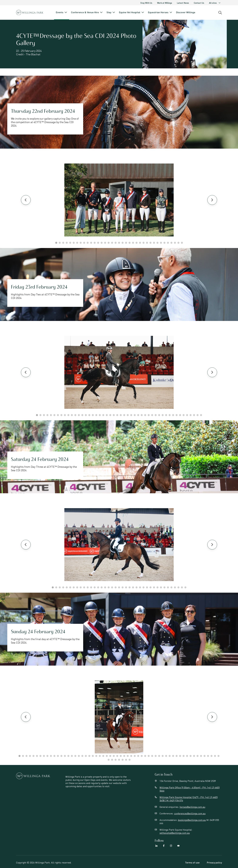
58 (218, 756)
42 (180, 415)
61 (116, 760)
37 (182, 243)
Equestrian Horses (160, 12)
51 (194, 756)
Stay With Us (146, 3)
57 (215, 756)
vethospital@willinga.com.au (175, 833)
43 (184, 415)
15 (105, 243)
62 (119, 760)
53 (201, 756)
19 (119, 243)
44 (187, 415)
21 (126, 243)
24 (137, 243)
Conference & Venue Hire (87, 12)
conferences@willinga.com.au (190, 813)
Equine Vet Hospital (132, 12)
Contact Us (199, 3)
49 (187, 756)
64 (126, 760)
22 (130, 243)
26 (144, 243)
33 (168, 243)
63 (123, 760)
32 (164, 243)
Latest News (183, 3)
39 (170, 415)
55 (208, 756)
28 (150, 243)
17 (112, 243)
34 (171, 243)
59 (109, 760)
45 (191, 415)
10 (88, 243)
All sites (215, 3)
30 (157, 243)
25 (140, 243)
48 (201, 415)
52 (198, 756)
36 (178, 243)
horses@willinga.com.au (192, 807)
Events (62, 12)
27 (147, 243)
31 (161, 243)
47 (198, 415)
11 (91, 243)
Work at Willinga (165, 3)
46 (194, 415)
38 (166, 415)
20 (123, 243)
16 (109, 243)
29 (154, 243)
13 (98, 243)
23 (133, 243)
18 (116, 243)
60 (112, 760)
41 (177, 415)
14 (102, 243)
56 (212, 756)
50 (191, 756)
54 (205, 756)
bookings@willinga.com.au (192, 820)
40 (173, 415)
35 (175, 243)
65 (130, 760)
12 (95, 243)
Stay (111, 12)
